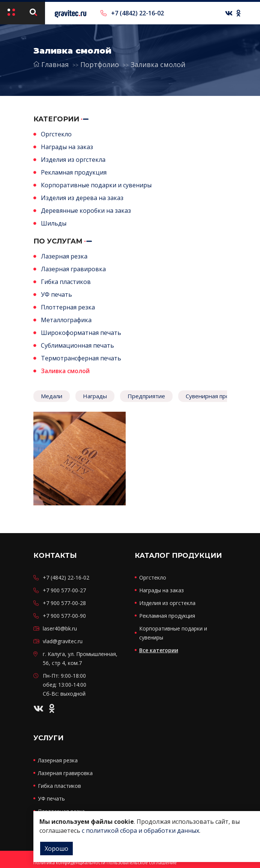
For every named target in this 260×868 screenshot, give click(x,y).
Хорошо (56, 849)
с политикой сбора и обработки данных (141, 831)
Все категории (159, 650)
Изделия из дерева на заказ (82, 198)
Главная (51, 64)
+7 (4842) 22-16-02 (132, 13)
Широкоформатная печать (81, 333)
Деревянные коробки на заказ (86, 211)
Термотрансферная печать (81, 358)
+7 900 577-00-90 (64, 616)
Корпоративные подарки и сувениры (96, 185)
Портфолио (99, 64)
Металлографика (66, 320)
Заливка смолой (158, 64)
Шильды (54, 223)
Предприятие (146, 396)
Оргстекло (56, 134)
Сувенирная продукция (217, 396)
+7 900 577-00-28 (64, 603)
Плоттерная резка (68, 307)
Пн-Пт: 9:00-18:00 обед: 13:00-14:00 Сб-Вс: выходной (65, 685)
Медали (52, 396)
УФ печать (56, 294)
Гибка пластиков (66, 282)
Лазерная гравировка (73, 269)
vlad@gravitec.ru (63, 641)
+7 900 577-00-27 (64, 590)
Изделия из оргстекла (73, 160)
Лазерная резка (64, 256)
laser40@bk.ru (60, 628)
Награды (95, 396)
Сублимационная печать (77, 345)
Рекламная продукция (74, 172)
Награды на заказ (67, 147)
